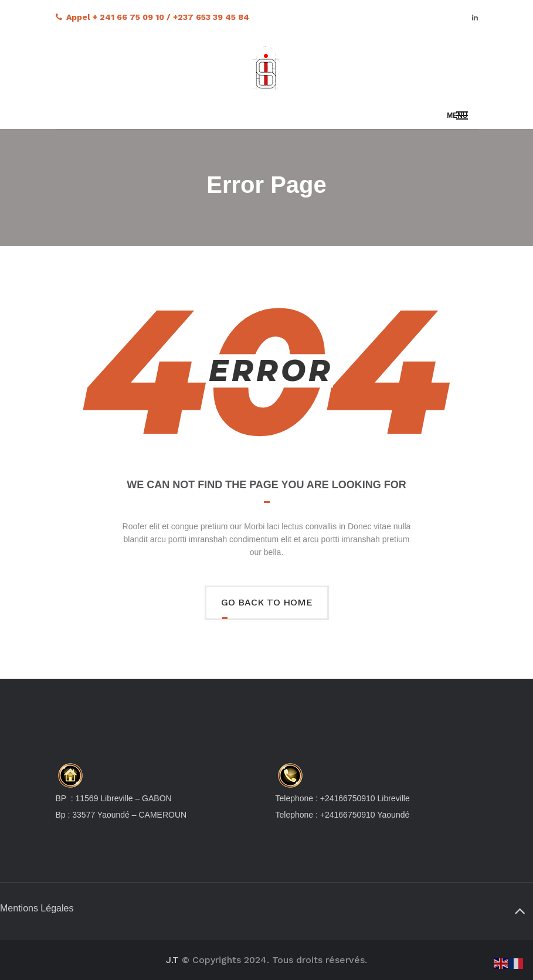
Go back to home (267, 602)
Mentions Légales (37, 908)
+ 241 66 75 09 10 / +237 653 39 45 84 (171, 17)
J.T (172, 960)
